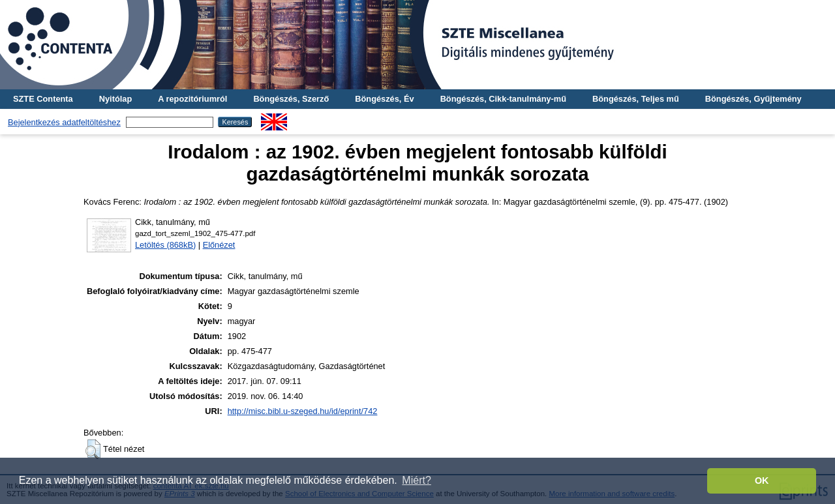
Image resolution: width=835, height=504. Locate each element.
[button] (93, 449)
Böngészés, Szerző (291, 99)
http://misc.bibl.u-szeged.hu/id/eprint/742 (303, 411)
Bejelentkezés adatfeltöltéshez (64, 122)
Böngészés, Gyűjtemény (753, 99)
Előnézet (219, 245)
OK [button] (762, 481)
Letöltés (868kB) (165, 245)
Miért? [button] (416, 480)
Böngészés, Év (384, 99)
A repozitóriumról (192, 99)
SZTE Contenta (43, 99)
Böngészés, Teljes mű (636, 99)
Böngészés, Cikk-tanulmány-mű (503, 99)
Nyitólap (115, 99)
